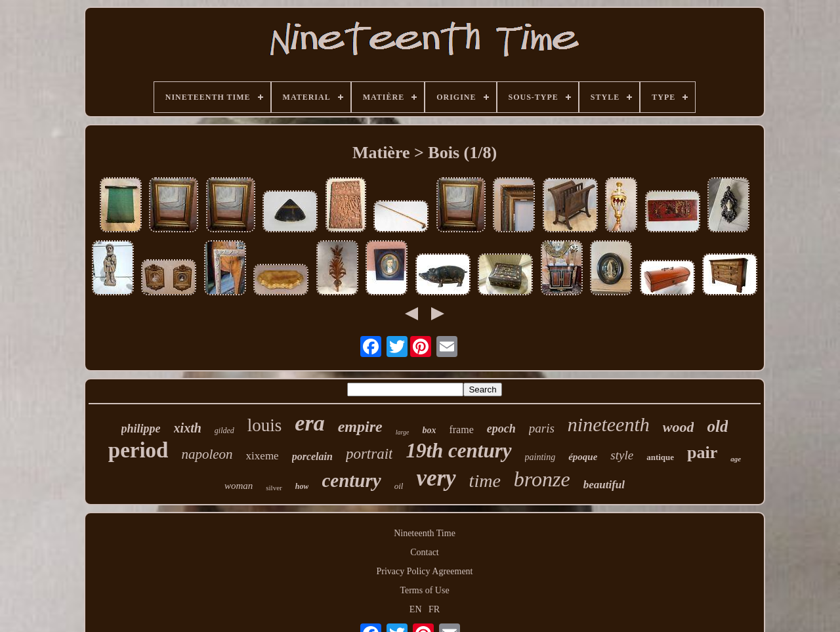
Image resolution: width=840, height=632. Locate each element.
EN (416, 609)
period (138, 450)
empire (360, 427)
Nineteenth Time (425, 533)
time (485, 481)
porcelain (312, 456)
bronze (542, 479)
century (351, 480)
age (736, 459)
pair (702, 453)
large (403, 432)
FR (434, 609)
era (309, 423)
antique (660, 457)
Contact (425, 552)
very (436, 478)
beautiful (604, 485)
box (429, 430)
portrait (369, 454)
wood (679, 427)
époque (583, 457)
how (302, 486)
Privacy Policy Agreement (425, 571)
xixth (188, 428)
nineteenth (609, 424)
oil (399, 486)
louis (265, 425)
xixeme (262, 456)
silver (274, 488)
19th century (458, 451)
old (717, 426)
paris (542, 428)
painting (540, 457)
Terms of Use (424, 590)
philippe (141, 429)
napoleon (207, 454)
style (622, 455)
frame (461, 430)
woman (239, 486)
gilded (224, 431)
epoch (501, 429)
